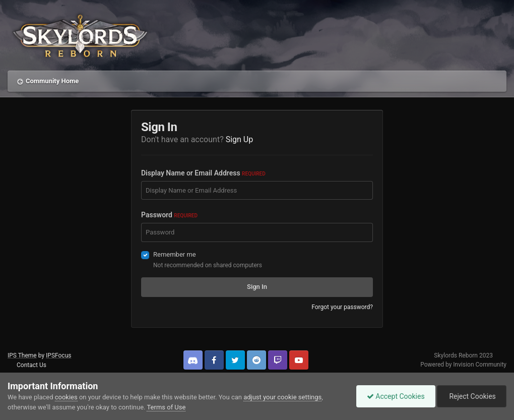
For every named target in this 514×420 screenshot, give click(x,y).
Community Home (52, 81)
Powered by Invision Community (463, 365)
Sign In (257, 287)
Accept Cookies (396, 396)
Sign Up (240, 139)
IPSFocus (58, 355)
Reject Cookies (472, 396)
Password (169, 215)
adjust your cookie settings (282, 397)
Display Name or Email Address (203, 173)
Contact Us (31, 365)
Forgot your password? (342, 307)
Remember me (175, 254)
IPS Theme (22, 355)
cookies (66, 397)
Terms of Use (166, 407)
